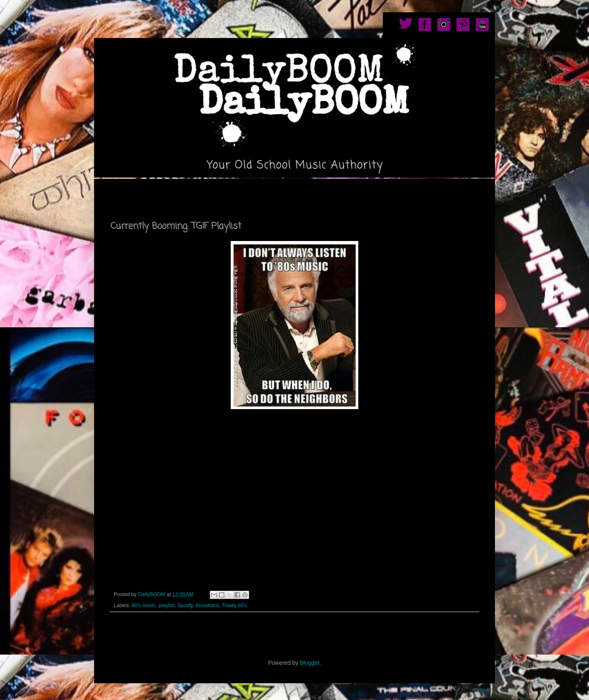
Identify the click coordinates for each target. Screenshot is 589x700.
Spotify (185, 605)
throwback (207, 605)
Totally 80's (234, 605)
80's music (144, 605)
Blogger (309, 663)
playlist (167, 605)
